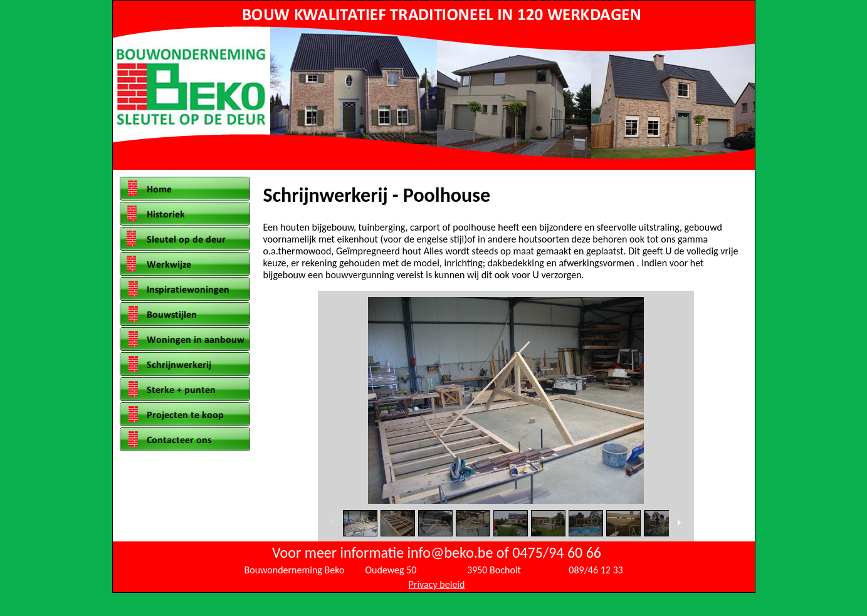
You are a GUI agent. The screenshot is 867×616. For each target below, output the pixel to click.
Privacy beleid (437, 584)
